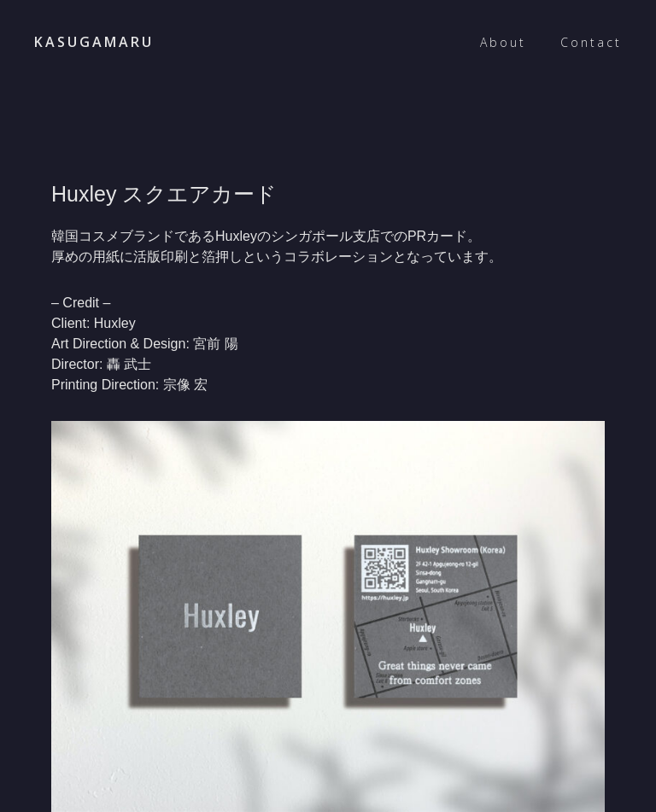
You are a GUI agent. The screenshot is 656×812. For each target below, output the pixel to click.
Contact (591, 43)
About (503, 43)
